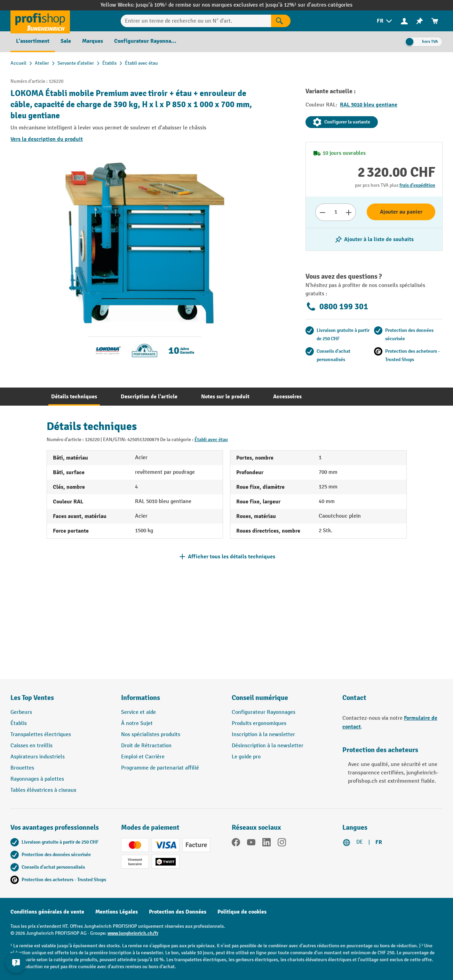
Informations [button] (141, 698)
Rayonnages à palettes (37, 779)
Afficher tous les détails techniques (232, 557)
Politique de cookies (242, 912)
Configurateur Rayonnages (264, 712)
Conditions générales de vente (47, 912)
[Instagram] (282, 844)
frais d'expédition (417, 185)
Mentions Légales (117, 912)
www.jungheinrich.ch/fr (133, 933)
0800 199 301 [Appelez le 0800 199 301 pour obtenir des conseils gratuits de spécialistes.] (337, 306)
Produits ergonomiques (259, 723)
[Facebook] (236, 844)
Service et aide (138, 712)
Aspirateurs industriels (38, 757)
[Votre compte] (404, 21)
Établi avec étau (211, 440)
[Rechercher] (281, 21)
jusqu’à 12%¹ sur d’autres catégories (309, 5)
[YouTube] (251, 844)
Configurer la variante (342, 122)
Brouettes (22, 768)
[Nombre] (336, 212)
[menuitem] (385, 21)
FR (379, 842)
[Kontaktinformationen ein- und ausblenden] (17, 963)
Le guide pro (246, 757)
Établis (19, 723)
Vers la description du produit (47, 139)
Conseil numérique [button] (260, 698)
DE (360, 842)
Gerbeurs (21, 712)
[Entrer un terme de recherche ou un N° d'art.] (196, 21)
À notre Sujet (137, 723)
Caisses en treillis (31, 746)
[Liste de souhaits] (420, 21)
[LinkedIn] (267, 844)
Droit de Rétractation (146, 746)
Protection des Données (178, 912)
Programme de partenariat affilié (160, 768)
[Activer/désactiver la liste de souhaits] (374, 239)
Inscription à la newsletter (263, 735)
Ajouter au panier (401, 212)
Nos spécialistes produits (151, 735)
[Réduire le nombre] (322, 212)
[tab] (74, 397)
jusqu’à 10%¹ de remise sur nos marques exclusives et (200, 5)
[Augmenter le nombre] (349, 212)
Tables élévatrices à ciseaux (43, 790)
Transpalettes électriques (41, 735)
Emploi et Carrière (143, 757)
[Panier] (435, 21)
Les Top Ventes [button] (32, 698)
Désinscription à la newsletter (268, 746)
